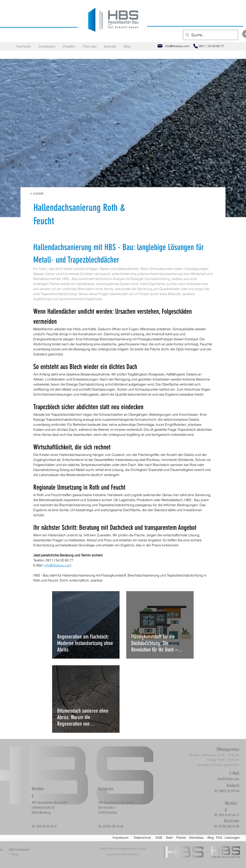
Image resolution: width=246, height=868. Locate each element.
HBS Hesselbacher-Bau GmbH (127, 849)
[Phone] (196, 46)
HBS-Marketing (130, 854)
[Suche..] (210, 35)
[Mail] (160, 46)
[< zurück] (37, 193)
